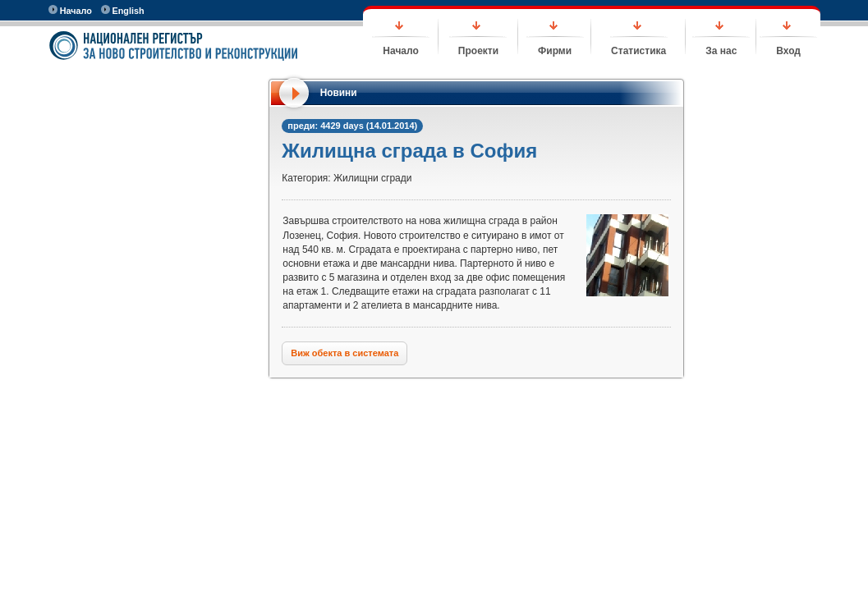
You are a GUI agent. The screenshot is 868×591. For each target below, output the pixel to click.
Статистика (638, 51)
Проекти (478, 51)
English (123, 10)
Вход (788, 51)
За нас (721, 51)
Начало (70, 10)
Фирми (555, 51)
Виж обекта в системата (344, 353)
